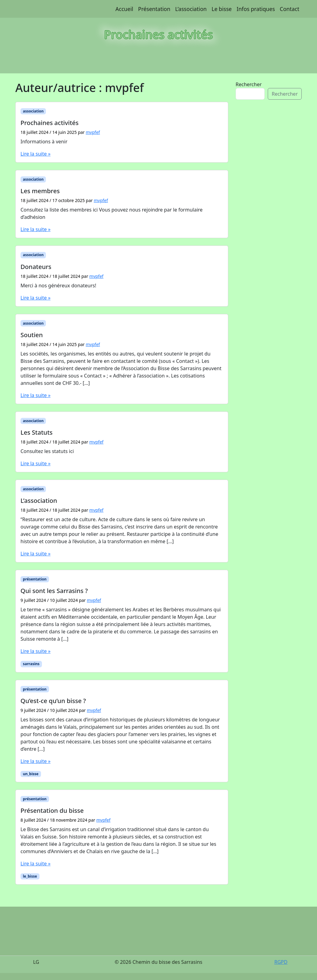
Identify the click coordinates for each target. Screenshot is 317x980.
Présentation (154, 9)
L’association (191, 9)
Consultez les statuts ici (47, 451)
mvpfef (93, 132)
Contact (289, 9)
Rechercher (249, 84)
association (33, 111)
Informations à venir (44, 142)
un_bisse (31, 774)
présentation (35, 579)
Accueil (124, 9)
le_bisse (30, 876)
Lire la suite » (35, 154)
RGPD (281, 962)
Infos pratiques (256, 9)
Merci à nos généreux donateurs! (58, 286)
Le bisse (222, 9)
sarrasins (31, 664)
